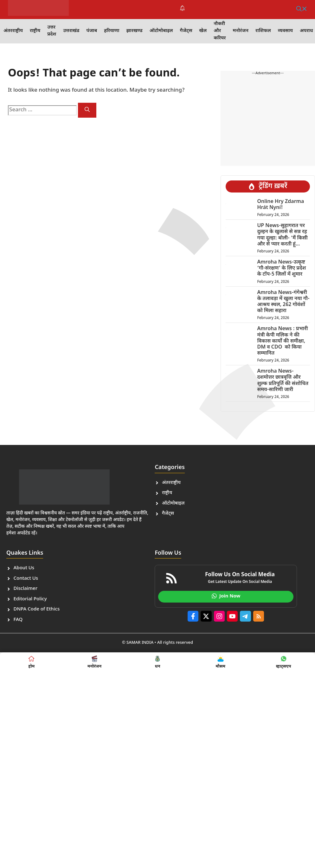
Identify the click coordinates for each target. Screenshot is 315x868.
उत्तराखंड (71, 31)
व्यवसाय (285, 31)
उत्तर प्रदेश (52, 31)
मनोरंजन (241, 31)
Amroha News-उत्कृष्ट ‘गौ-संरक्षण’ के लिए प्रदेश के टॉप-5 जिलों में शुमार (281, 268)
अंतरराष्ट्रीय (13, 31)
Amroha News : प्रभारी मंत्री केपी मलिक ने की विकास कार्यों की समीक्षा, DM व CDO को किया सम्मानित (282, 341)
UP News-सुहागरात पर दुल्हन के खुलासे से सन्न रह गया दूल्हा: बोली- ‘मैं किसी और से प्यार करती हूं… (282, 235)
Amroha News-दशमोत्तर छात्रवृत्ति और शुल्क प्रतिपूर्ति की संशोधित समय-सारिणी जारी (283, 381)
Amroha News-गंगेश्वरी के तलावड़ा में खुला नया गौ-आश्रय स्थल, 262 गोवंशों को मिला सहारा (283, 302)
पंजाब (92, 31)
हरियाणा (112, 31)
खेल (203, 31)
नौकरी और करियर (220, 31)
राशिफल (263, 31)
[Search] (87, 110)
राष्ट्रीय (35, 31)
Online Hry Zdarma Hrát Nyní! (280, 205)
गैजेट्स (186, 31)
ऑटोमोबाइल (161, 31)
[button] (302, 10)
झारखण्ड (134, 31)
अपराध (306, 31)
